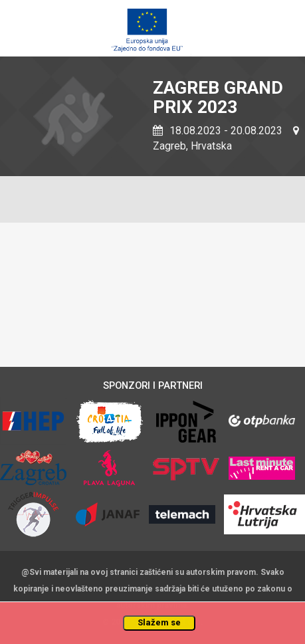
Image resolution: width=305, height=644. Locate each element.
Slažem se (159, 622)
